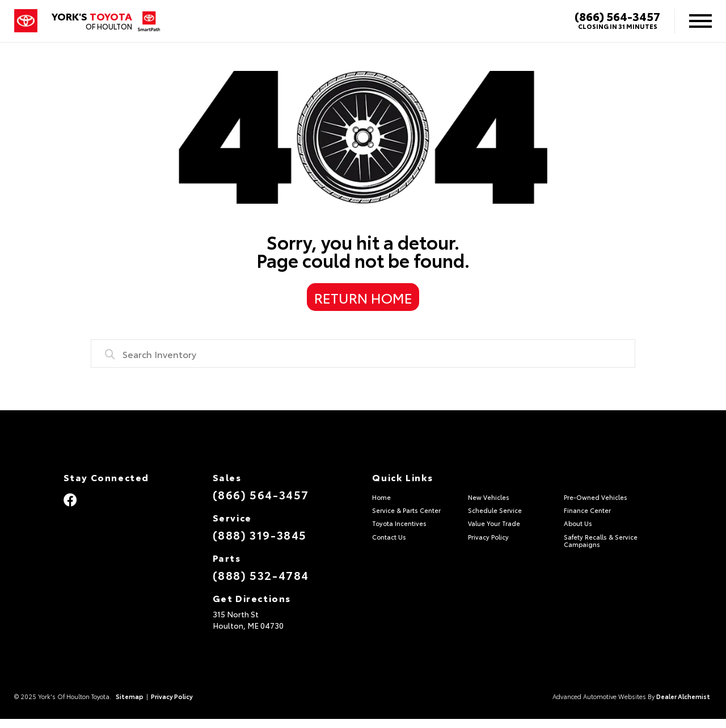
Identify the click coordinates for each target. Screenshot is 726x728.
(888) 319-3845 (260, 535)
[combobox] (363, 354)
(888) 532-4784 (261, 575)
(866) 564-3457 (617, 16)
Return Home (363, 297)
